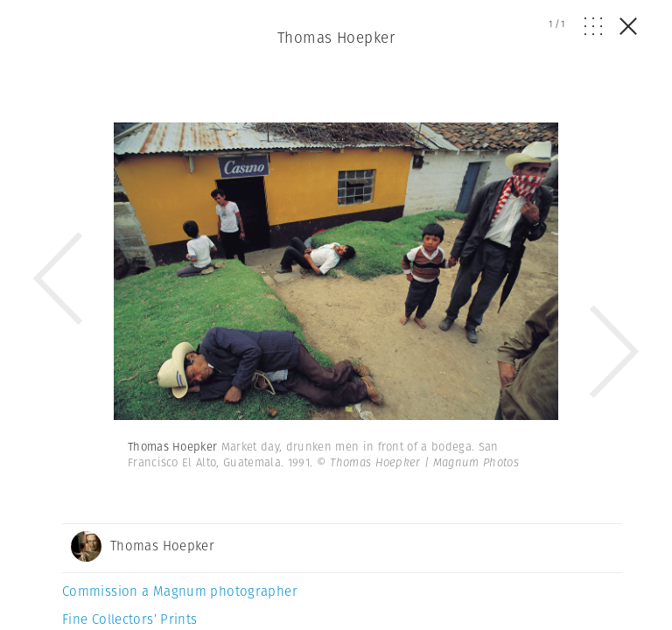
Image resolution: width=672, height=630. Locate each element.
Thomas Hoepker (336, 38)
